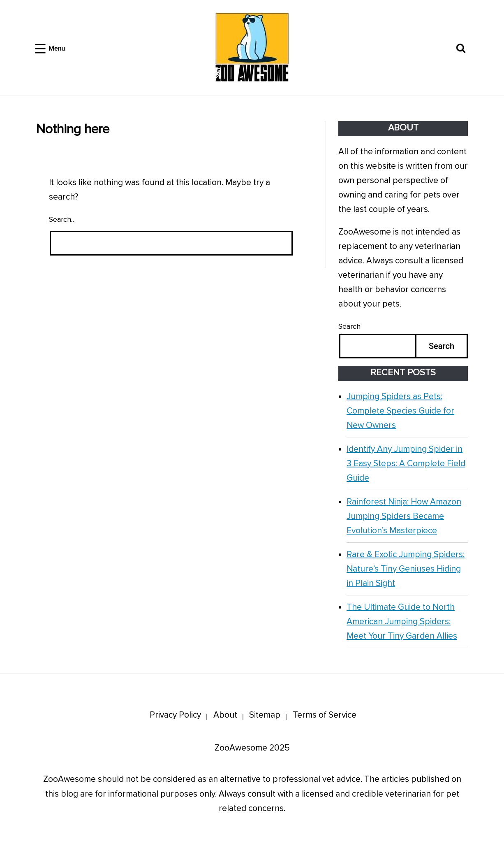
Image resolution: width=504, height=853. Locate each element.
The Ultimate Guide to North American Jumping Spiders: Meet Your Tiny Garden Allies (402, 622)
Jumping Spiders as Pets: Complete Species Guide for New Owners (400, 411)
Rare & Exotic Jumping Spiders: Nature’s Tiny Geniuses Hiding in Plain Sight (406, 569)
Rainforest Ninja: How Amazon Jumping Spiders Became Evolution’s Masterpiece (404, 516)
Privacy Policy (175, 715)
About (225, 715)
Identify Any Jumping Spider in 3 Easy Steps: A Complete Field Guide (406, 464)
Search (349, 326)
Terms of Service (325, 715)
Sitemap (265, 715)
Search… (62, 219)
